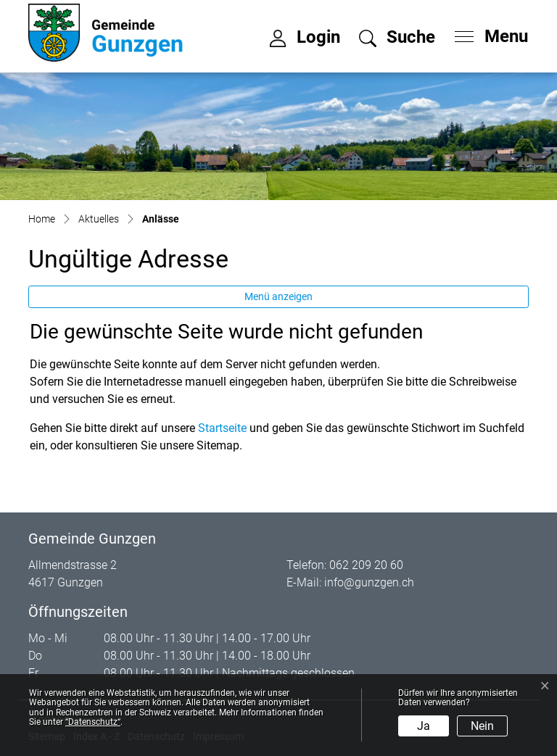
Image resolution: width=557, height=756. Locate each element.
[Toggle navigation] (487, 33)
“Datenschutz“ (93, 722)
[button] (397, 39)
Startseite (222, 428)
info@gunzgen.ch (369, 582)
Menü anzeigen (278, 296)
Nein (482, 726)
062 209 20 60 (366, 565)
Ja (424, 726)
